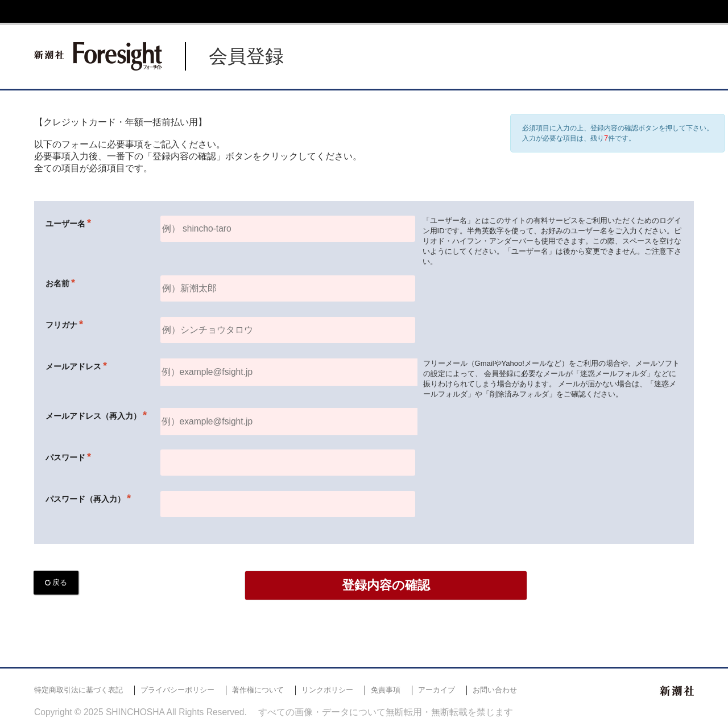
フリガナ (61, 325)
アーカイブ (437, 690)
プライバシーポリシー (177, 690)
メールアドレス (73, 366)
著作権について (258, 690)
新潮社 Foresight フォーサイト (98, 56)
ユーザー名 (65, 224)
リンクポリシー (327, 690)
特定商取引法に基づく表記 (78, 690)
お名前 (57, 283)
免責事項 (386, 690)
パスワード (65, 457)
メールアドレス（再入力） (93, 416)
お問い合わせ (495, 690)
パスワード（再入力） (85, 499)
